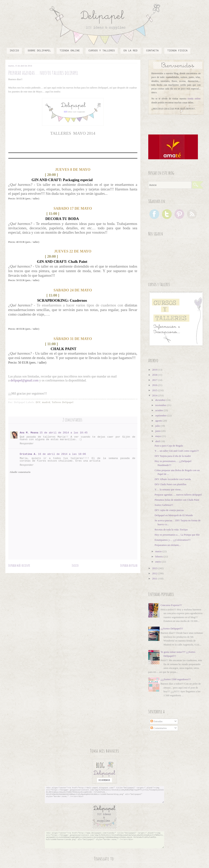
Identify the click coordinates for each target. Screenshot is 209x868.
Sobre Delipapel (39, 51)
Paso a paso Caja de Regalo (169, 446)
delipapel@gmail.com (25, 380)
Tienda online (70, 51)
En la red (130, 51)
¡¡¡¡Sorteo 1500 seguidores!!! (176, 679)
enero (158, 562)
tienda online (194, 99)
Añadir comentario (20, 472)
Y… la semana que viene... (169, 489)
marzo (159, 551)
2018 (155, 375)
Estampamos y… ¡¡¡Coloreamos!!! (173, 540)
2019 (155, 370)
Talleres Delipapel (63, 402)
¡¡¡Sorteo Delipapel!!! (172, 628)
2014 (155, 395)
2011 (155, 579)
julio (158, 426)
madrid (46, 402)
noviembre (161, 405)
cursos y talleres (102, 51)
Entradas (157, 721)
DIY (38, 402)
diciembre (161, 400)
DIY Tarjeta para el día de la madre (173, 456)
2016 (155, 385)
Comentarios (159, 728)
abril (158, 441)
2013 (155, 568)
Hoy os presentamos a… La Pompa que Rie (177, 535)
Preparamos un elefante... (168, 545)
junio (158, 431)
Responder (27, 444)
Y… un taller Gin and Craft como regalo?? (177, 451)
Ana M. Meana (29, 433)
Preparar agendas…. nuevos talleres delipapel (178, 495)
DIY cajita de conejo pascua (169, 510)
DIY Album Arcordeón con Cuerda (173, 479)
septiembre (161, 415)
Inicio (14, 51)
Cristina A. (28, 454)
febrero (159, 556)
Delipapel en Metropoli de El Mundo (174, 515)
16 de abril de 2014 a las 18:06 (62, 454)
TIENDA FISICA (177, 51)
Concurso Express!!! (171, 605)
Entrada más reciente (19, 565)
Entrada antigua (129, 565)
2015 (155, 390)
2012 (155, 573)
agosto (159, 421)
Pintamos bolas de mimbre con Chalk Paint (177, 500)
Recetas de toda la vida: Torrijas (171, 530)
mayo (158, 436)
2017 (155, 380)
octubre (159, 410)
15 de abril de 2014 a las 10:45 (64, 433)
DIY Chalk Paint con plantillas (170, 484)
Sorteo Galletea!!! (164, 505)
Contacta (152, 51)
